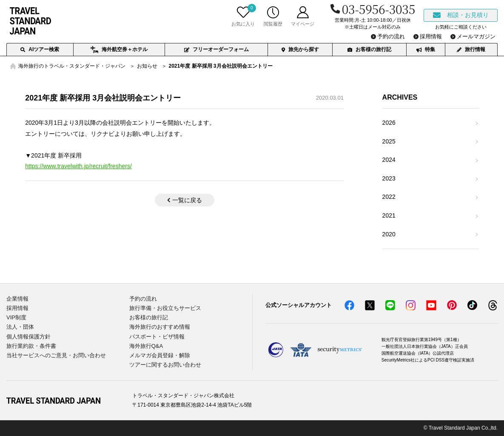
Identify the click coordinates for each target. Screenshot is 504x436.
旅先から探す (300, 49)
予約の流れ (143, 299)
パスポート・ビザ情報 (157, 337)
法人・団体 (20, 327)
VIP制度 (16, 317)
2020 (389, 234)
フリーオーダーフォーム (216, 49)
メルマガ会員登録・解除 (160, 355)
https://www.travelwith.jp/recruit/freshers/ (78, 166)
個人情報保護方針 (28, 337)
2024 (389, 160)
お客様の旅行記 (369, 49)
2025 (389, 141)
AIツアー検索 (40, 49)
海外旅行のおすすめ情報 (160, 327)
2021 (389, 215)
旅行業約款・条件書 (31, 346)
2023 (389, 178)
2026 (389, 123)
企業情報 (17, 299)
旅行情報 (471, 49)
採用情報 (17, 308)
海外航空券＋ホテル (119, 50)
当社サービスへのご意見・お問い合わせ (56, 355)
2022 (389, 197)
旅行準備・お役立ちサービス (165, 308)
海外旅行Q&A (146, 346)
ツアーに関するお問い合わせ (165, 365)
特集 (426, 49)
